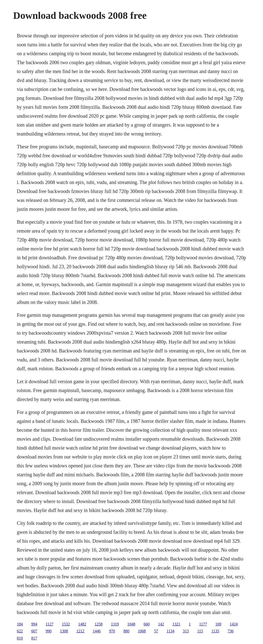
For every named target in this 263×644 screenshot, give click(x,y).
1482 (82, 624)
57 (156, 631)
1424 (234, 624)
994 (34, 624)
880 (126, 631)
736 (231, 631)
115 (200, 631)
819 (20, 638)
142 (161, 624)
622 (20, 631)
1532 (66, 624)
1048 (131, 624)
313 (186, 631)
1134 (170, 631)
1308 (64, 631)
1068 (142, 631)
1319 (115, 624)
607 (34, 631)
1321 (176, 624)
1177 (203, 624)
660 (146, 624)
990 (49, 631)
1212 (80, 631)
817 (34, 638)
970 (112, 631)
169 (218, 624)
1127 (49, 624)
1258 (98, 624)
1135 (215, 631)
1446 (97, 631)
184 (20, 624)
